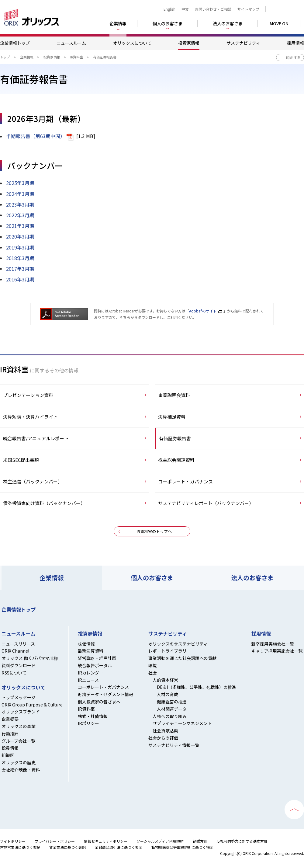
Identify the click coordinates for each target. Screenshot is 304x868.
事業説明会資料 (174, 395)
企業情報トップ (15, 43)
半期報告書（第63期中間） (36, 136)
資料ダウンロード (19, 665)
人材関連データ (172, 709)
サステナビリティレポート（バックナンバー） (206, 503)
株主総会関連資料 (176, 460)
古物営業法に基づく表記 (20, 847)
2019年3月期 (20, 247)
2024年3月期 (20, 194)
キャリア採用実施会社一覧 (277, 651)
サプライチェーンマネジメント (182, 723)
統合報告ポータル (95, 665)
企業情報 (27, 57)
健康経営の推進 (172, 702)
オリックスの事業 (19, 726)
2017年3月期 (20, 269)
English (169, 9)
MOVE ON (279, 23)
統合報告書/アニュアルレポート (36, 438)
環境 (153, 665)
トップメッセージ (19, 697)
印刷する (293, 57)
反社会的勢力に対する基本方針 (242, 841)
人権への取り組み (170, 716)
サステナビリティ (243, 43)
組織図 (8, 755)
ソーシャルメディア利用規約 (160, 841)
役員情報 (10, 748)
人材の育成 (168, 694)
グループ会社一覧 (18, 741)
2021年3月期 (20, 226)
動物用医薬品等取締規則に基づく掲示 (182, 847)
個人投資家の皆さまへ (99, 702)
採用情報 (295, 43)
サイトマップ (248, 9)
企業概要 (10, 719)
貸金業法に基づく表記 (67, 847)
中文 (185, 9)
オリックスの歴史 (19, 762)
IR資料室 (77, 57)
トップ (5, 57)
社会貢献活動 (165, 730)
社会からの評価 (163, 738)
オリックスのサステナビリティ (178, 644)
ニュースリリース (18, 644)
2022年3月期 (20, 215)
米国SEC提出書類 (21, 460)
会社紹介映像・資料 (21, 770)
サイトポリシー (13, 841)
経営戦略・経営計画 (97, 658)
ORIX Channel (15, 651)
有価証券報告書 (175, 438)
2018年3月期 (20, 258)
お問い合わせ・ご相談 (213, 9)
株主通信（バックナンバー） (33, 481)
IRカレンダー (91, 673)
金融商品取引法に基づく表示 (119, 847)
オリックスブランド (21, 712)
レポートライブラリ (168, 651)
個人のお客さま (152, 578)
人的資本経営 (165, 680)
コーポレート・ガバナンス (185, 481)
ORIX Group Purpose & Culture (32, 705)
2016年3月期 (20, 279)
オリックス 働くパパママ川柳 (30, 658)
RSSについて (14, 673)
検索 (286, 9)
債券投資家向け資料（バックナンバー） (44, 503)
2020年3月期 (20, 236)
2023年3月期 (20, 204)
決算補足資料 (172, 417)
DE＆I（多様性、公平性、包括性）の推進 (197, 687)
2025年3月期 (20, 183)
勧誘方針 (200, 841)
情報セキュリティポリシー (106, 841)
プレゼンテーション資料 (28, 395)
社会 (153, 673)
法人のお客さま (252, 578)
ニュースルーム (71, 43)
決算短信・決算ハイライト (30, 417)
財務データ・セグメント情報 (105, 694)
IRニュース (88, 680)
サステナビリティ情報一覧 (174, 745)
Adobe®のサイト (203, 311)
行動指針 (10, 734)
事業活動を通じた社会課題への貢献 (182, 658)
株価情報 (86, 644)
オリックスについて (132, 43)
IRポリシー (88, 723)
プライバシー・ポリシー (55, 841)
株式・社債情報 (93, 716)
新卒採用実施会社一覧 (273, 644)
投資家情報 (189, 43)
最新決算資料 (91, 651)
